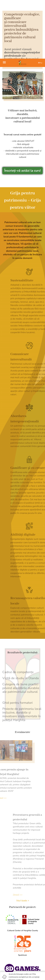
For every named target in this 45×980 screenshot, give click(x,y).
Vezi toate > (22, 842)
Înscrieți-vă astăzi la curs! (22, 112)
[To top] (39, 975)
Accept (22, 928)
